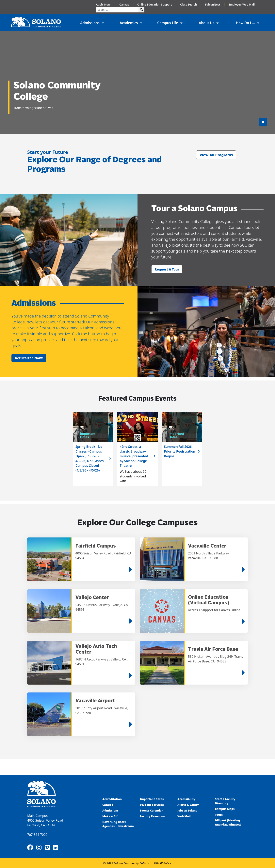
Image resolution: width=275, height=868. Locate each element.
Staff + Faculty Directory (225, 801)
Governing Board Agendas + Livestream (118, 824)
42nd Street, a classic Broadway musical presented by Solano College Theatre (134, 456)
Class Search (188, 4)
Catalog (108, 805)
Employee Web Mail (242, 4)
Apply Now (103, 4)
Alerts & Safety (188, 805)
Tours (219, 815)
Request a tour (167, 269)
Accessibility (186, 799)
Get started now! (29, 358)
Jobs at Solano (187, 810)
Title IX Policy (162, 863)
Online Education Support (155, 4)
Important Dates (152, 799)
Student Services (152, 805)
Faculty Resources (153, 816)
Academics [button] (129, 23)
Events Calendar (151, 810)
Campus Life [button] (168, 23)
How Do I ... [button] (246, 23)
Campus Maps (225, 809)
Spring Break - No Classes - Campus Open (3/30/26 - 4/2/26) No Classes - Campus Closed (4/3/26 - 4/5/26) (90, 458)
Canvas (124, 4)
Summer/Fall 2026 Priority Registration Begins (180, 451)
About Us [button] (207, 23)
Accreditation (112, 799)
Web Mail (184, 816)
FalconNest (213, 4)
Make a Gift (111, 816)
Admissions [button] (90, 23)
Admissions (111, 810)
